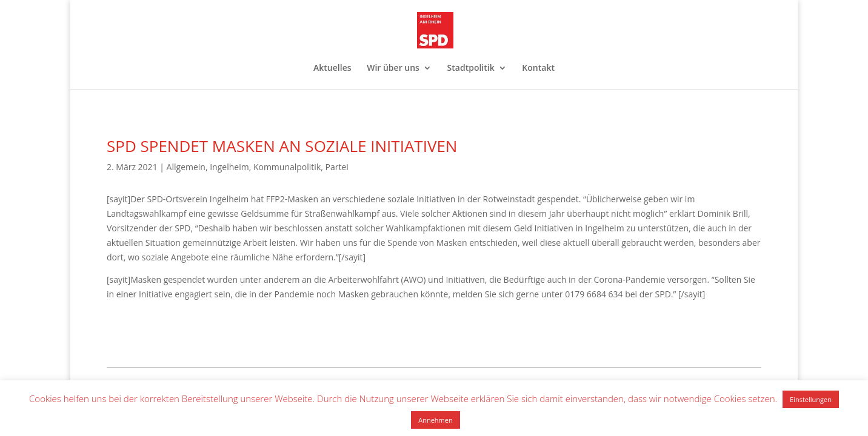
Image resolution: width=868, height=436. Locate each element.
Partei (337, 167)
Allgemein (186, 167)
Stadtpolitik (471, 68)
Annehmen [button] (435, 420)
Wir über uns (393, 68)
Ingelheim (229, 167)
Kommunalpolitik (287, 167)
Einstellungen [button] (811, 399)
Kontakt (538, 68)
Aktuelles (332, 68)
